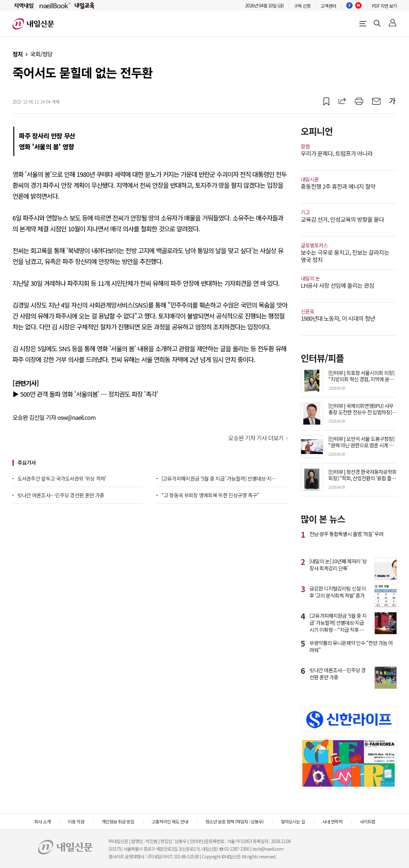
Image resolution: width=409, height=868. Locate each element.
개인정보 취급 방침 (118, 822)
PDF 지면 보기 (384, 6)
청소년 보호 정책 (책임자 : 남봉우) (234, 822)
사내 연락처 (332, 822)
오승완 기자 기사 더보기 (256, 438)
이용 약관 (76, 822)
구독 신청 (302, 6)
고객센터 (328, 6)
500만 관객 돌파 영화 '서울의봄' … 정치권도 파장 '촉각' (89, 394)
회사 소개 (42, 822)
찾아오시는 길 (293, 822)
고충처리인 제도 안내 (170, 822)
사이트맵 (367, 822)
